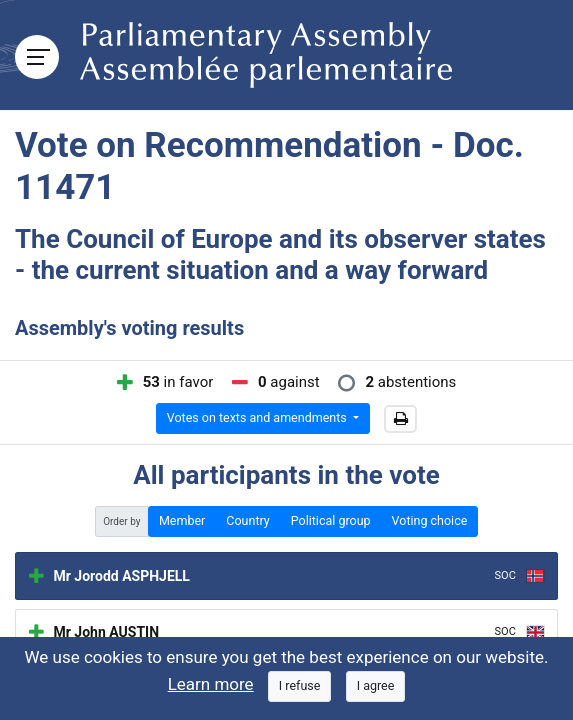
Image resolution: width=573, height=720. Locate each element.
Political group (331, 520)
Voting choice (430, 520)
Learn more (211, 684)
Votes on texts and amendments (258, 417)
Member (182, 520)
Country (247, 520)
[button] (400, 419)
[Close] (300, 686)
